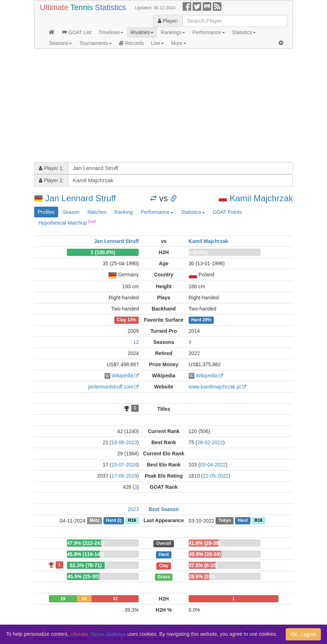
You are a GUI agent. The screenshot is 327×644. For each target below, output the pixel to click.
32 (115, 599)
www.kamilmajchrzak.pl (215, 387)
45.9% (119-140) (86, 554)
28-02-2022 (210, 442)
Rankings (173, 32)
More (179, 43)
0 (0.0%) (198, 252)
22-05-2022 (216, 476)
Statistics (244, 32)
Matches (97, 212)
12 (136, 342)
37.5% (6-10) (203, 565)
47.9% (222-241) (86, 543)
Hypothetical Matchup (67, 222)
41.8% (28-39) (205, 543)
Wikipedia (123, 376)
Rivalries (142, 32)
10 (84, 599)
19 (63, 599)
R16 (132, 521)
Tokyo (225, 521)
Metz (94, 521)
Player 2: (51, 180)
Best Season (164, 509)
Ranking (123, 212)
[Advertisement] (163, 106)
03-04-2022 (213, 465)
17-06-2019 (124, 476)
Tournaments (95, 43)
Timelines (111, 32)
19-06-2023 (124, 442)
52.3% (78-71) (86, 565)
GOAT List (77, 32)
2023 (133, 509)
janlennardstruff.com (111, 387)
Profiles (46, 212)
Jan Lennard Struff (81, 198)
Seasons (60, 43)
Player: (168, 21)
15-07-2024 (124, 465)
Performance (208, 32)
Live (157, 43)
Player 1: (51, 168)
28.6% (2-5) (202, 576)
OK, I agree (303, 634)
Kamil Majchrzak (261, 198)
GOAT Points (227, 212)
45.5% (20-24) (205, 554)
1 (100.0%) (103, 252)
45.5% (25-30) (83, 576)
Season (71, 212)
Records (131, 43)
